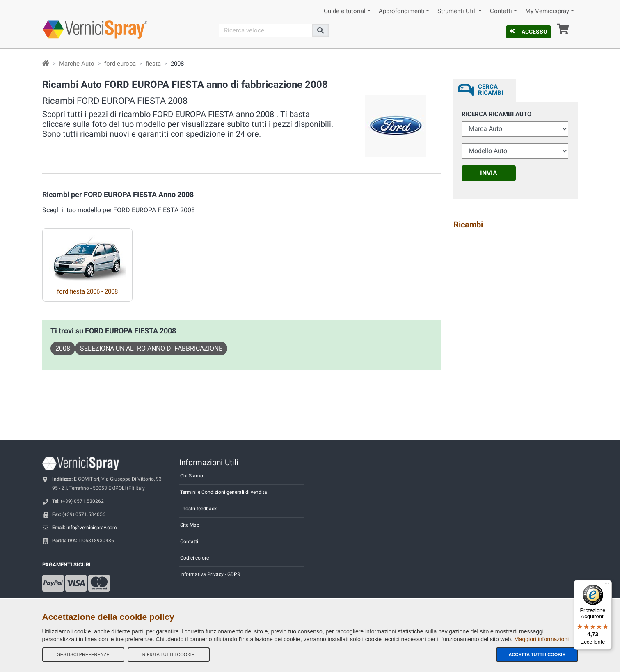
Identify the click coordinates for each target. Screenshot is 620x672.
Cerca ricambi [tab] (491, 90)
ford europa (120, 64)
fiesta (153, 64)
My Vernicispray (547, 11)
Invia (489, 173)
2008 (63, 348)
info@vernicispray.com (92, 528)
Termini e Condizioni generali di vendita (224, 492)
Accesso (528, 32)
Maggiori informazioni (541, 639)
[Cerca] (265, 30)
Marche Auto (77, 64)
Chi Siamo (192, 476)
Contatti (501, 11)
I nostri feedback (198, 509)
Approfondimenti (402, 11)
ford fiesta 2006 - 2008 (87, 291)
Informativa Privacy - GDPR (210, 574)
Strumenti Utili (457, 11)
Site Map (190, 525)
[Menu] (607, 585)
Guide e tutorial (345, 11)
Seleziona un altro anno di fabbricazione (151, 348)
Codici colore (194, 558)
